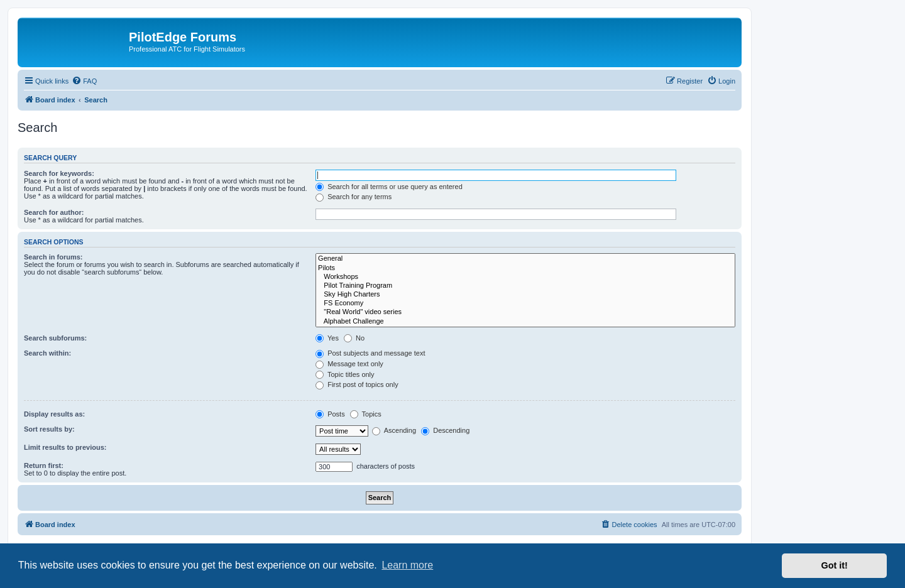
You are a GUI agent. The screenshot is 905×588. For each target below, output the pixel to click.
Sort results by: (49, 429)
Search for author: (54, 212)
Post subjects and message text (370, 353)
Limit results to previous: (65, 447)
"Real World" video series (525, 312)
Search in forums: (53, 257)
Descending (445, 430)
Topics (366, 414)
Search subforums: (55, 338)
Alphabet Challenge (525, 322)
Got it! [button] (835, 565)
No (354, 338)
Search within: (47, 353)
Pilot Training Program (525, 286)
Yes (327, 338)
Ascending (394, 430)
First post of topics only (357, 384)
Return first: (44, 465)
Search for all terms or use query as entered (389, 187)
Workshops (525, 277)
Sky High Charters (525, 295)
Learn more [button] (407, 565)
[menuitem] (84, 81)
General (525, 259)
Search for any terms (354, 197)
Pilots (525, 268)
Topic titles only (345, 374)
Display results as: (54, 414)
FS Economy (525, 303)
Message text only (349, 364)
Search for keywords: (59, 173)
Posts (330, 414)
